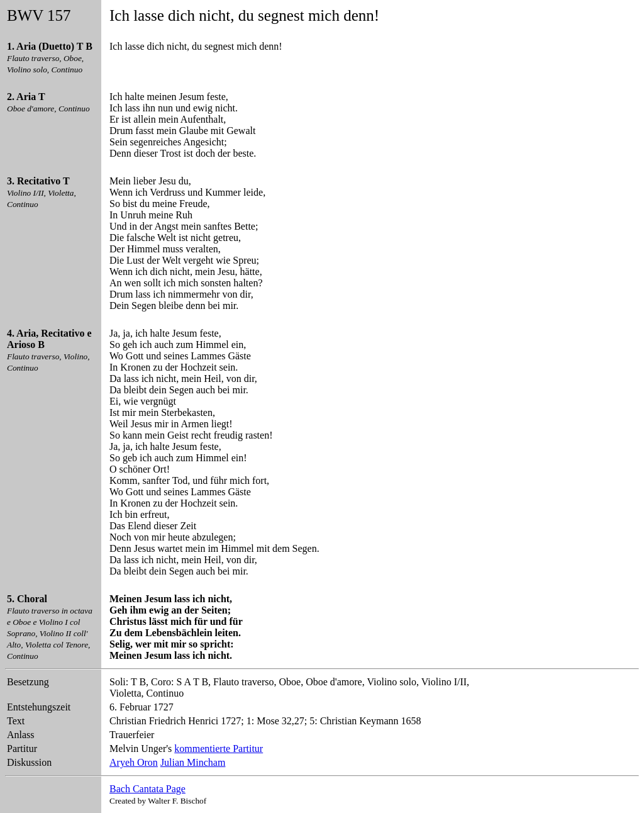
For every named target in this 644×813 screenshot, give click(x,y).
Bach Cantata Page (147, 789)
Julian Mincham (193, 762)
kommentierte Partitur (219, 749)
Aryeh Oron (134, 762)
